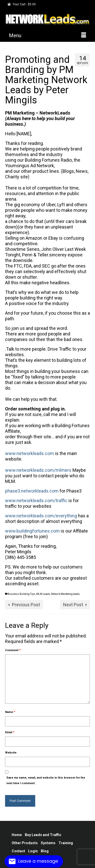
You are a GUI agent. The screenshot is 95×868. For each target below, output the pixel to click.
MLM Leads (43, 594)
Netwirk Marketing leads (65, 594)
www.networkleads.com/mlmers (38, 470)
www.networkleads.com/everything (41, 516)
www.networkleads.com (30, 453)
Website (11, 753)
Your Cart (22, 4)
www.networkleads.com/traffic (36, 501)
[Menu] (48, 35)
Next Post (73, 605)
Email (10, 732)
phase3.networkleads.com (32, 491)
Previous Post (26, 605)
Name (10, 712)
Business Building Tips (21, 594)
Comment (13, 650)
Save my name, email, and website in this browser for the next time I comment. (46, 780)
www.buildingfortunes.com (32, 531)
